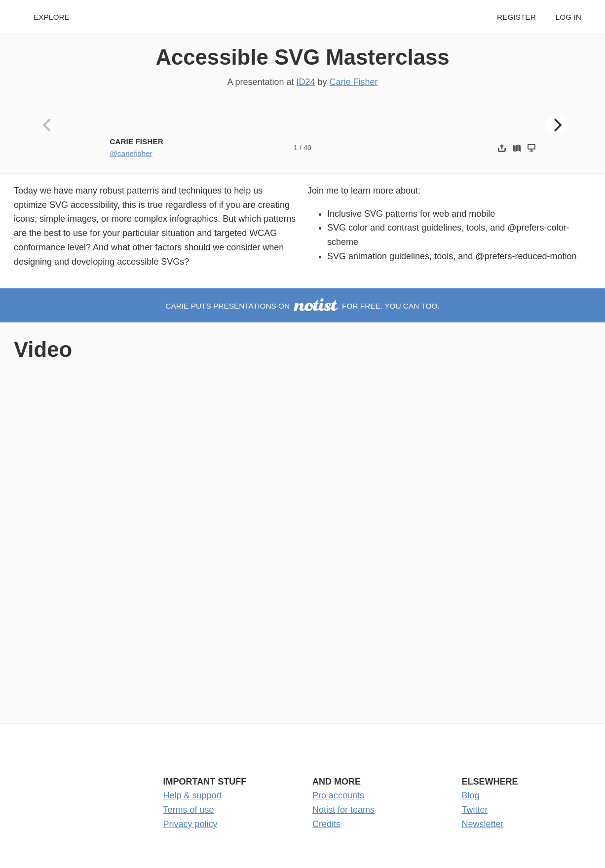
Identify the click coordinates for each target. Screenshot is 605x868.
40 (307, 148)
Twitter (475, 810)
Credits (326, 824)
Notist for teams (343, 810)
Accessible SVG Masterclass (302, 57)
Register (516, 17)
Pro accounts (338, 795)
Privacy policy (190, 824)
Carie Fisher (354, 82)
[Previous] (48, 125)
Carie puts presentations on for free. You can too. (302, 306)
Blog (471, 795)
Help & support (193, 795)
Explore (52, 17)
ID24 (306, 82)
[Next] (557, 125)
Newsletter (483, 824)
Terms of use (189, 810)
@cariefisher (131, 153)
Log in (568, 17)
